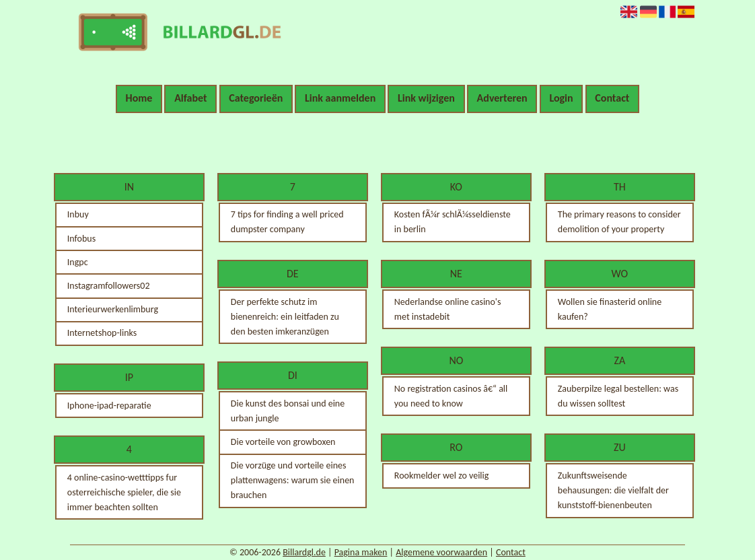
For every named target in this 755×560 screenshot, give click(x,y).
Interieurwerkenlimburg (113, 309)
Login (561, 98)
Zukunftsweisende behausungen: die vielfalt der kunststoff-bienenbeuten (613, 490)
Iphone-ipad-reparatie (109, 406)
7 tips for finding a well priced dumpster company (287, 222)
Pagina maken (361, 552)
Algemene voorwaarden (441, 552)
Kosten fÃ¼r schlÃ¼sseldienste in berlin (453, 222)
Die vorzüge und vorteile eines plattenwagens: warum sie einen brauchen (293, 480)
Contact (612, 98)
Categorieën (256, 98)
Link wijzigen (426, 98)
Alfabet (190, 98)
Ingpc (78, 262)
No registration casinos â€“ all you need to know (451, 396)
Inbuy (78, 214)
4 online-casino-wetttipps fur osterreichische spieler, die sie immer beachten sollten (124, 492)
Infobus (81, 239)
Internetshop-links (102, 333)
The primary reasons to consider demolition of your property (619, 222)
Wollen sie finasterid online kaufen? (610, 309)
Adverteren (502, 98)
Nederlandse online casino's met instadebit (448, 309)
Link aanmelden (340, 98)
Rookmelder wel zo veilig (442, 476)
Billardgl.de (304, 552)
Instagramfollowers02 (109, 286)
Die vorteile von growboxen (283, 442)
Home (139, 98)
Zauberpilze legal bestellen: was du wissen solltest (618, 396)
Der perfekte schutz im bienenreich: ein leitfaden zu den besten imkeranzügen (285, 317)
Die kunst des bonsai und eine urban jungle (288, 411)
